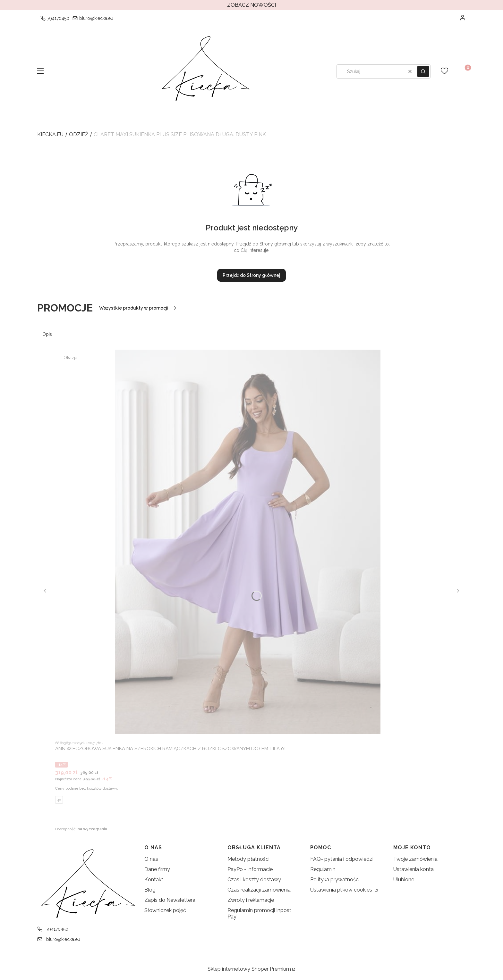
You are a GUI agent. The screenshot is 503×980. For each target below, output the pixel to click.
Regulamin (323, 869)
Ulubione (404, 880)
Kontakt (154, 880)
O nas (151, 859)
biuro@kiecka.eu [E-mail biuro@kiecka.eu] (96, 18)
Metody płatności (248, 859)
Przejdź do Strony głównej (251, 275)
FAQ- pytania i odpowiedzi (342, 859)
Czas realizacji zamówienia (259, 890)
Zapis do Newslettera (170, 900)
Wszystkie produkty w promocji (138, 308)
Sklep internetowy (249, 969)
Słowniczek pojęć (165, 910)
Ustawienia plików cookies (342, 890)
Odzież (79, 134)
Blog (150, 890)
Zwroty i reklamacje (251, 900)
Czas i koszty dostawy (254, 880)
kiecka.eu (50, 134)
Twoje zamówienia (415, 859)
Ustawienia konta (413, 869)
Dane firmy (157, 869)
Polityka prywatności (335, 880)
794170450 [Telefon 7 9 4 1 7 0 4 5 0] (58, 18)
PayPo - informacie (250, 869)
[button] (40, 71)
